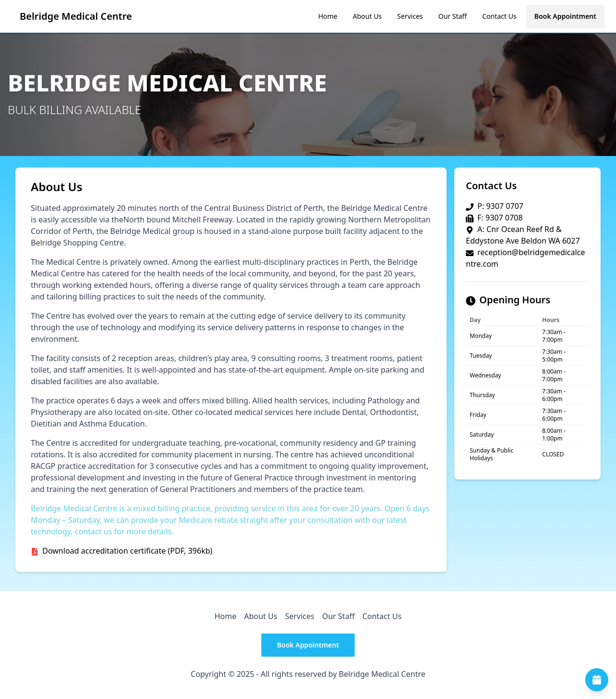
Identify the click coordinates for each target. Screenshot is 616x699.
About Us (367, 16)
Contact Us (499, 16)
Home (328, 16)
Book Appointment (565, 16)
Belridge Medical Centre (76, 16)
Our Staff (453, 16)
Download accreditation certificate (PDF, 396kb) (127, 551)
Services (410, 16)
